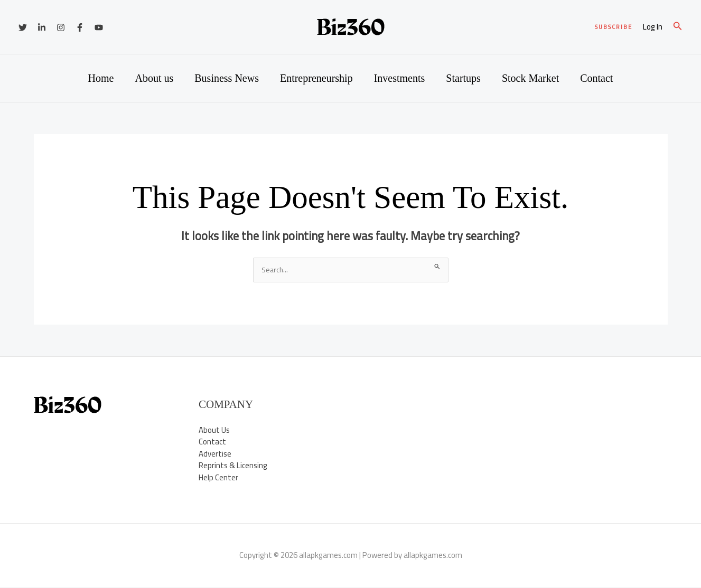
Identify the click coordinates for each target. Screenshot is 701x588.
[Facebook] (80, 27)
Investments (400, 78)
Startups (463, 78)
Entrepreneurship (316, 78)
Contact (596, 78)
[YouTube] (99, 27)
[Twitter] (23, 27)
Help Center (218, 478)
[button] (614, 27)
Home (101, 78)
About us (154, 78)
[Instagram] (61, 27)
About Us (214, 430)
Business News (227, 78)
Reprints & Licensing (233, 466)
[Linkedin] (42, 27)
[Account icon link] (653, 27)
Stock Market (530, 78)
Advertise (215, 454)
